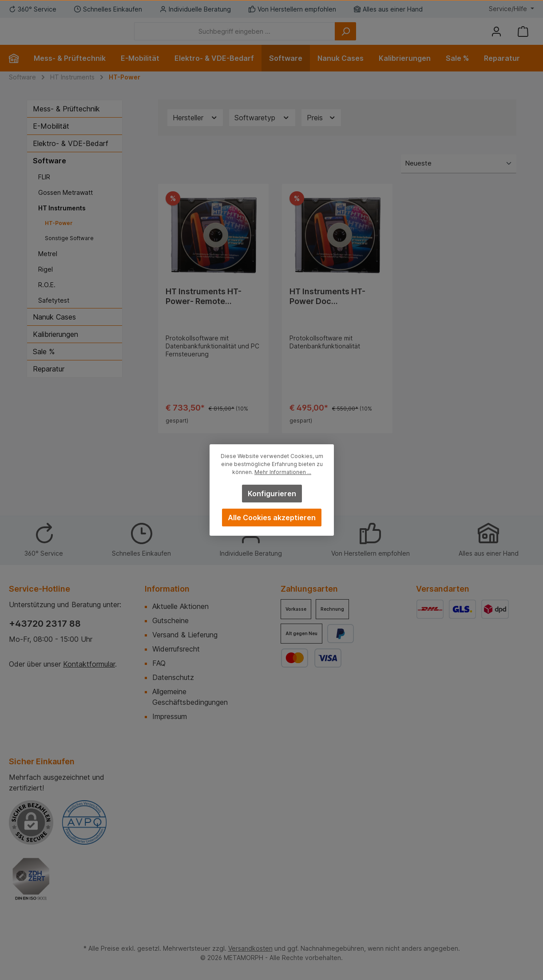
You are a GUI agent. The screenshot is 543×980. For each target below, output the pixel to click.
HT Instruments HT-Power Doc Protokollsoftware (327, 310)
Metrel (48, 267)
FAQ (159, 663)
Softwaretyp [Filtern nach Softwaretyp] (262, 131)
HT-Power (59, 236)
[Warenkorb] (523, 38)
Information (167, 589)
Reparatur (49, 382)
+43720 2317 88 (45, 624)
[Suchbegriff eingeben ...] (283, 38)
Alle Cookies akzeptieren (272, 518)
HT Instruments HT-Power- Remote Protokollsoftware (204, 310)
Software (50, 174)
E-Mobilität (51, 139)
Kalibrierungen (55, 348)
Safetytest (54, 314)
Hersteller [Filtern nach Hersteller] (195, 131)
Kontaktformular (89, 664)
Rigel (46, 283)
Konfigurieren (271, 494)
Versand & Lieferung (185, 635)
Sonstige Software (69, 251)
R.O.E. (47, 298)
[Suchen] (394, 38)
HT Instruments (62, 221)
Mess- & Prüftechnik (66, 122)
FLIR (44, 190)
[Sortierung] (459, 177)
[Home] (18, 71)
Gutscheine (170, 620)
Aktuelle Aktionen (180, 606)
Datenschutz (173, 677)
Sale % (44, 365)
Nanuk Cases (54, 330)
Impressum (170, 716)
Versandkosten (250, 948)
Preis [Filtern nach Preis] (321, 131)
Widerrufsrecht (176, 649)
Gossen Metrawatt (65, 206)
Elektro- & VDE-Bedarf (71, 157)
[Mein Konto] (496, 38)
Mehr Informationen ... (283, 472)
